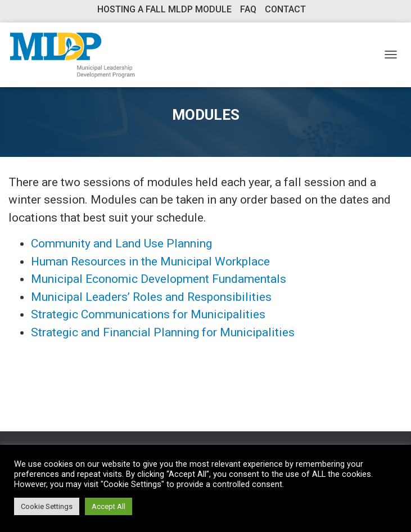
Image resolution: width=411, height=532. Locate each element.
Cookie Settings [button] (47, 506)
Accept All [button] (109, 506)
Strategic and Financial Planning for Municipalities (163, 332)
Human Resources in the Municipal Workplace (150, 262)
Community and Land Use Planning (121, 244)
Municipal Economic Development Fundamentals (159, 279)
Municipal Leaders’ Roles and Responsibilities (151, 297)
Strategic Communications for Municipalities (148, 314)
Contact (285, 9)
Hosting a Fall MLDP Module (164, 9)
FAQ (248, 9)
